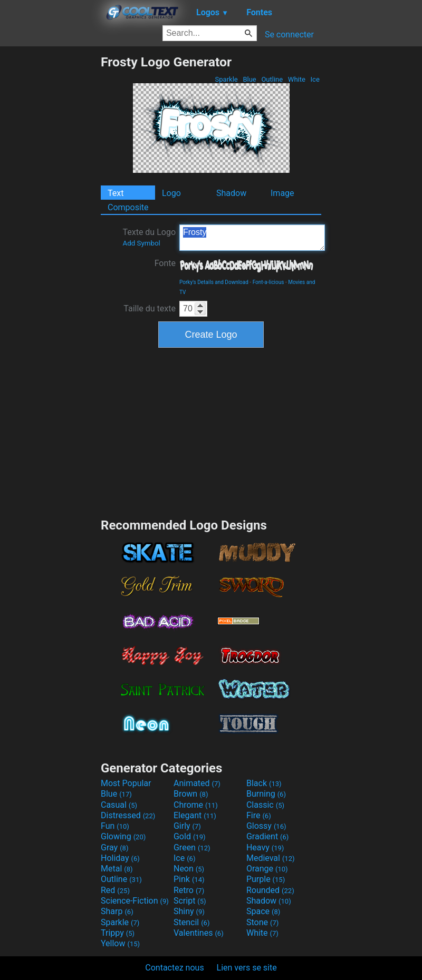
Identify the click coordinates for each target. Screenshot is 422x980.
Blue (250, 79)
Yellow (120, 943)
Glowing (123, 836)
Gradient (267, 836)
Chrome (196, 805)
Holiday (120, 858)
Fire (259, 815)
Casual (119, 805)
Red (115, 890)
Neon (189, 869)
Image (282, 193)
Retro (189, 890)
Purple (266, 879)
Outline (272, 79)
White (297, 79)
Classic (265, 805)
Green (192, 847)
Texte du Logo (149, 237)
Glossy (266, 826)
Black (264, 783)
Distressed (128, 815)
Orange (267, 869)
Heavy (265, 847)
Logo (171, 193)
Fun (115, 826)
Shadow (231, 193)
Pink (189, 879)
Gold (190, 836)
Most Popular (126, 783)
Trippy (118, 933)
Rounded (270, 890)
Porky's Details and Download (214, 282)
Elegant (195, 815)
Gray (114, 847)
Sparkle (226, 79)
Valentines (199, 933)
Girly (187, 826)
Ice (315, 79)
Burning (266, 794)
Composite (128, 207)
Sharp (117, 911)
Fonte (165, 263)
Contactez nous (174, 968)
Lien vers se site (247, 968)
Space (263, 911)
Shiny (189, 911)
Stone (262, 922)
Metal (117, 869)
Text (116, 193)
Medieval (271, 858)
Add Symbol (141, 243)
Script (190, 901)
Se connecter (289, 35)
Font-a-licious (268, 282)
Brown (191, 794)
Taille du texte (150, 308)
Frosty (252, 238)
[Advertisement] (50, 212)
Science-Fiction (135, 901)
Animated (197, 783)
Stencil (191, 922)
